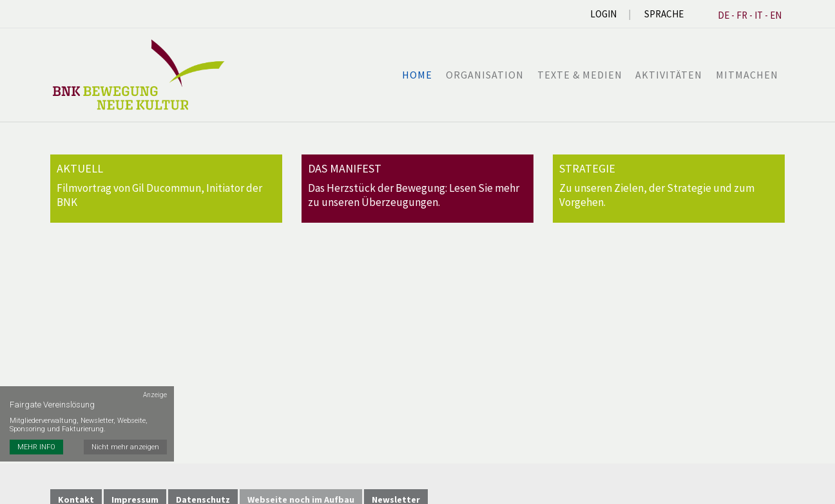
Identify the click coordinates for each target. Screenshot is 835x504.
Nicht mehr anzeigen (126, 440)
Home (419, 75)
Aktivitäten (669, 75)
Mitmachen (747, 75)
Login (603, 14)
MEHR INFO (36, 440)
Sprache (664, 14)
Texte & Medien (581, 75)
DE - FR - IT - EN (750, 15)
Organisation (486, 75)
